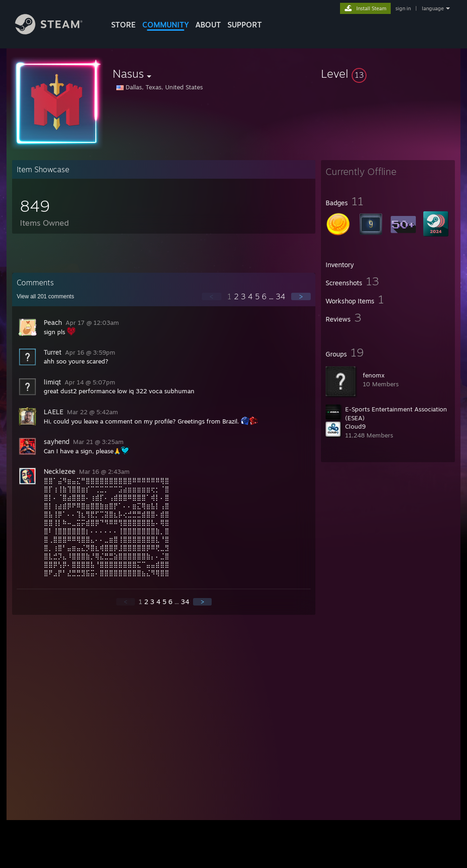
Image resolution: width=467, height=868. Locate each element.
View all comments (45, 296)
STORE (123, 25)
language (433, 8)
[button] (388, 74)
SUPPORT (245, 25)
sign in (403, 8)
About (208, 25)
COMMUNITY (166, 25)
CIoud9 (355, 426)
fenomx (374, 375)
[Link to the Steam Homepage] (56, 32)
